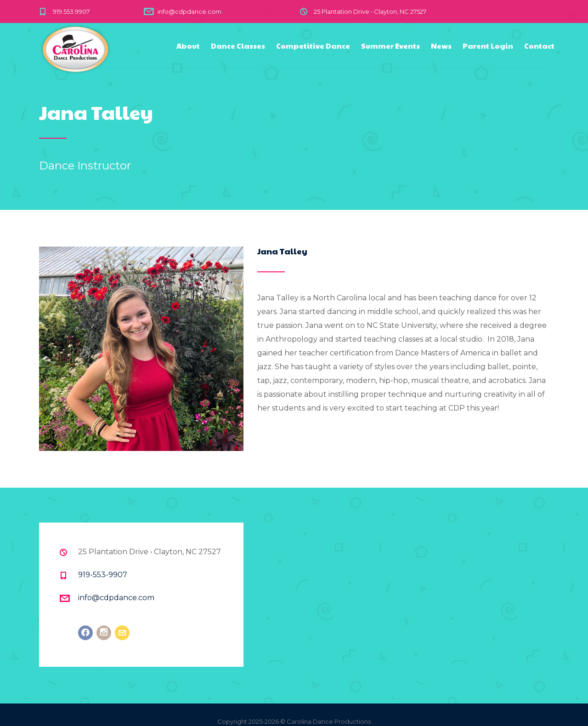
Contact (539, 46)
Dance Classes (238, 46)
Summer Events (390, 46)
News (441, 46)
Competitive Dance (313, 46)
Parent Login (488, 46)
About (188, 46)
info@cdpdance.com (189, 11)
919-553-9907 (103, 575)
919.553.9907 (71, 11)
